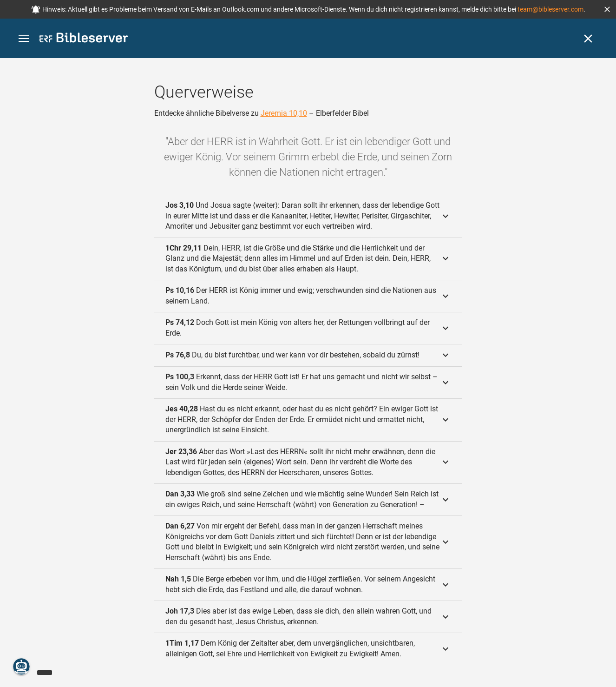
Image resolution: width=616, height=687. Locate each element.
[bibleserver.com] (84, 39)
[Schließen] (588, 39)
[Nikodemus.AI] (21, 667)
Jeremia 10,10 (284, 113)
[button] (607, 9)
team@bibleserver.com (550, 9)
